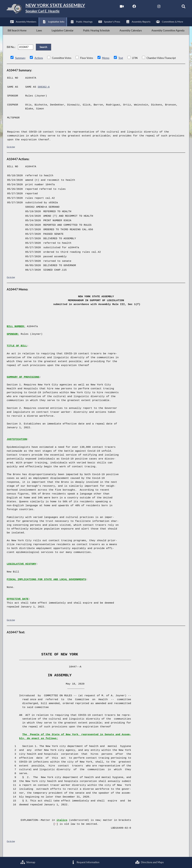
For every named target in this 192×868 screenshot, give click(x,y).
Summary (20, 63)
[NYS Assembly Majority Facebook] (130, 7)
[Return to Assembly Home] (50, 9)
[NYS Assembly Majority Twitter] (142, 7)
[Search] (180, 7)
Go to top (11, 152)
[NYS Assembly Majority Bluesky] (167, 7)
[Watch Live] (117, 7)
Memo (106, 63)
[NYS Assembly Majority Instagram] (155, 7)
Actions (39, 63)
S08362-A (44, 92)
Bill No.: (11, 51)
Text (120, 63)
